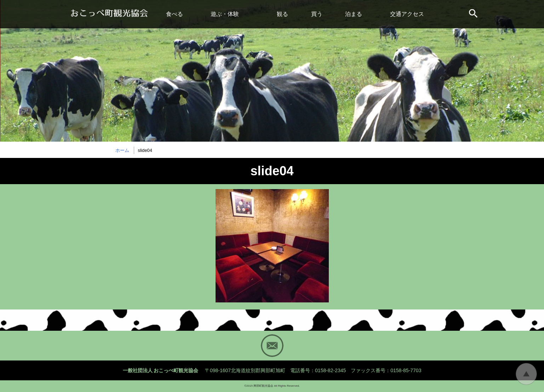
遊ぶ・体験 (225, 14)
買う (317, 14)
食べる (174, 14)
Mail (272, 346)
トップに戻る (526, 374)
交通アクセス (407, 14)
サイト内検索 (474, 14)
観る (282, 14)
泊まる (354, 14)
